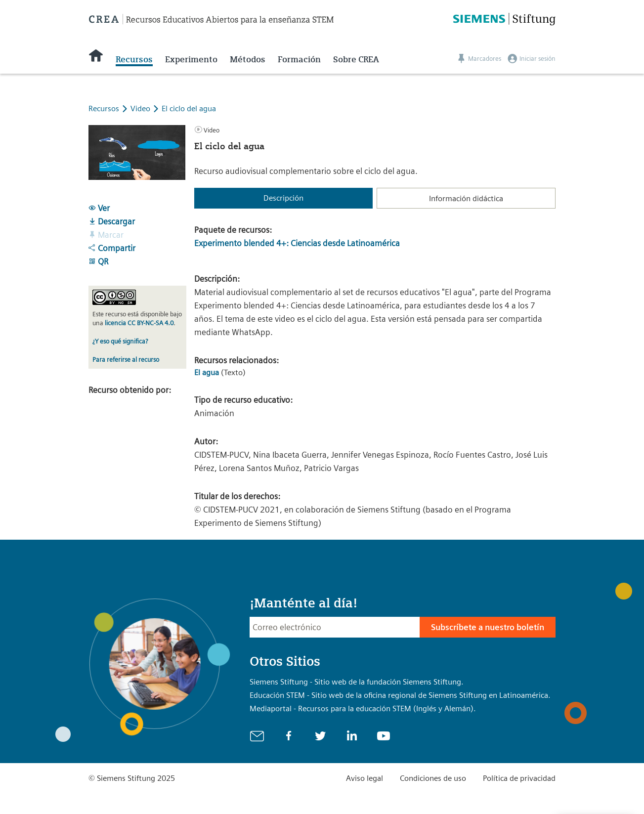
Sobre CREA (356, 59)
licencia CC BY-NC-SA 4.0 (139, 323)
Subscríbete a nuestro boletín (488, 627)
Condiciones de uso (433, 778)
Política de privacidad (519, 778)
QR (98, 261)
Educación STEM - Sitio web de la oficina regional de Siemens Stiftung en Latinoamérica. (400, 695)
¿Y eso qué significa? (120, 341)
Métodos (248, 59)
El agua (207, 372)
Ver (99, 208)
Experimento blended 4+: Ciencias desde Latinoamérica (297, 243)
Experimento (191, 59)
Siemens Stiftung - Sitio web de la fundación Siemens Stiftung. (357, 682)
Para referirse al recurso (126, 360)
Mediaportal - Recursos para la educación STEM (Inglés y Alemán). (363, 708)
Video (141, 108)
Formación (299, 59)
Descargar (112, 221)
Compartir (112, 248)
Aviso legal (365, 778)
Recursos (134, 59)
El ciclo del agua (189, 108)
